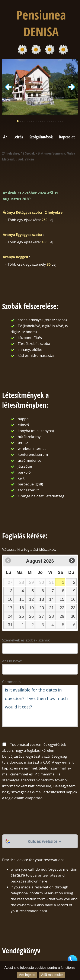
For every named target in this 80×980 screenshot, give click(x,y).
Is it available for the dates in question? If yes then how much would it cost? (40, 706)
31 (10, 625)
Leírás (18, 137)
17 (10, 608)
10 (10, 599)
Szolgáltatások (41, 137)
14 (51, 599)
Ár (5, 137)
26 (31, 616)
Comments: (12, 682)
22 (62, 608)
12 (31, 599)
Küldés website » (44, 841)
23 (73, 608)
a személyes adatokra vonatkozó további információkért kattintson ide (35, 780)
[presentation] (35, 818)
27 (42, 616)
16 (73, 599)
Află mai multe (52, 975)
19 (31, 608)
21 (51, 608)
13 (42, 599)
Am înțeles (27, 975)
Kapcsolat (67, 137)
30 (73, 616)
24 (10, 616)
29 (62, 616)
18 (22, 608)
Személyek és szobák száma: (26, 640)
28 (51, 616)
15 (62, 599)
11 (22, 599)
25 (22, 616)
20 (42, 608)
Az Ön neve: (12, 661)
